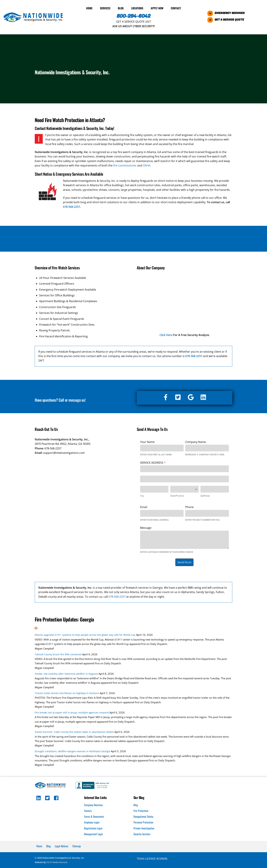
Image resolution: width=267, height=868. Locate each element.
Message (146, 527)
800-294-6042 (134, 16)
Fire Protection (141, 810)
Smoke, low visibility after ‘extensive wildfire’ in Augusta (66, 673)
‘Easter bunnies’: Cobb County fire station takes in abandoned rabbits (74, 731)
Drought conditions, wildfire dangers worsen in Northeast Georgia (72, 751)
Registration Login (93, 828)
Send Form (184, 562)
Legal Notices (62, 846)
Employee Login (92, 822)
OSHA (147, 165)
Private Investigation (144, 828)
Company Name (196, 441)
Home (89, 8)
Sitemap (77, 846)
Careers (88, 810)
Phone (189, 507)
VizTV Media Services (57, 862)
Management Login (94, 834)
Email (144, 507)
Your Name (147, 441)
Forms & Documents (94, 816)
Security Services (142, 834)
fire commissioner (125, 165)
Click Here (166, 334)
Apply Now (157, 8)
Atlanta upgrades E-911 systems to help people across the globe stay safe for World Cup (85, 634)
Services (105, 8)
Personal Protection (143, 822)
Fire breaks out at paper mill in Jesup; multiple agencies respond (72, 712)
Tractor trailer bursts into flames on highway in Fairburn (67, 693)
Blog (121, 8)
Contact (176, 8)
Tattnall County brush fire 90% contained (58, 654)
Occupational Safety (144, 816)
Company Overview (93, 804)
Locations (137, 8)
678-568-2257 (72, 206)
